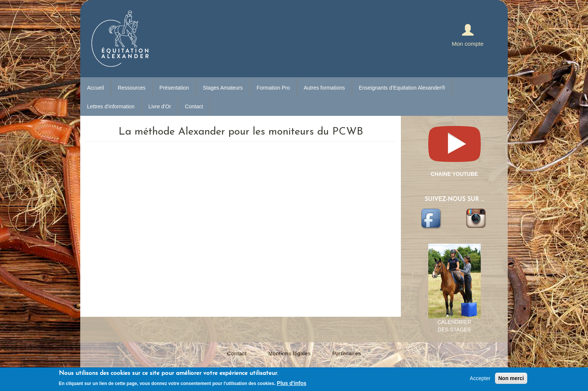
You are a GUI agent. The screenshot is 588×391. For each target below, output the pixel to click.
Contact (194, 106)
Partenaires (346, 354)
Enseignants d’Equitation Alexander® (402, 88)
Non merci (511, 378)
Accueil (95, 88)
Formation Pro (273, 88)
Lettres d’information (111, 106)
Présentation (174, 88)
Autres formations (324, 88)
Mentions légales (290, 354)
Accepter (480, 378)
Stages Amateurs (223, 88)
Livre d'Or (160, 106)
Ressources (132, 88)
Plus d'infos (292, 383)
